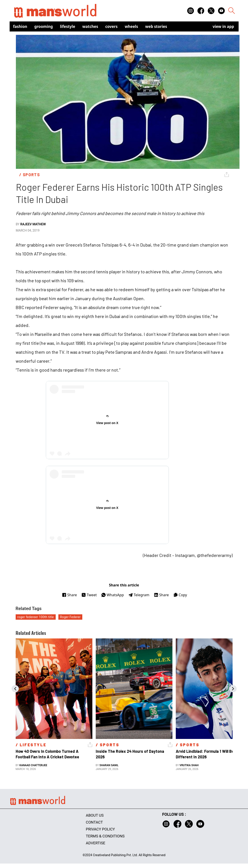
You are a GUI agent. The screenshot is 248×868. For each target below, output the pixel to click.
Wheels (131, 26)
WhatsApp (113, 595)
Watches (90, 26)
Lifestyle (68, 26)
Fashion (20, 26)
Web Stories (156, 26)
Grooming (44, 26)
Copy (180, 595)
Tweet (89, 595)
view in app (223, 26)
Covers (111, 26)
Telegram (139, 595)
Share (69, 595)
